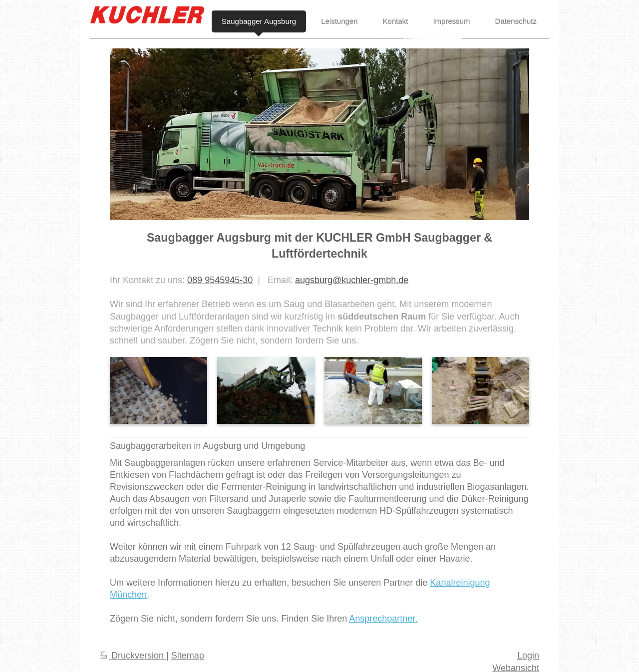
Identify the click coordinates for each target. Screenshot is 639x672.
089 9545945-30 (220, 280)
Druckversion (133, 656)
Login (528, 656)
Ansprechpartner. (383, 619)
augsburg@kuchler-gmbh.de (352, 280)
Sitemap (188, 656)
